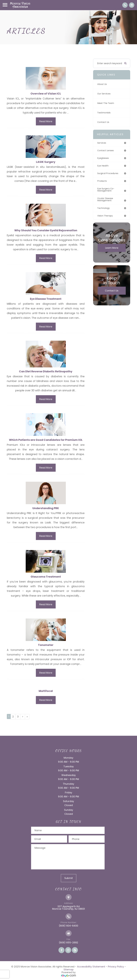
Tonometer (46, 646)
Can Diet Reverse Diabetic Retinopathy (46, 372)
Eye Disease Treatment (46, 299)
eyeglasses (104, 158)
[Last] (27, 718)
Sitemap (69, 971)
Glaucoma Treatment (46, 578)
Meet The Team (106, 103)
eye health (103, 166)
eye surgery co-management (107, 191)
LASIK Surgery (46, 162)
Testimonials (105, 113)
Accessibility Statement (91, 968)
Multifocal (46, 692)
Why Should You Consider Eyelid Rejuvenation (46, 231)
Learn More (112, 250)
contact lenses (106, 151)
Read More (46, 121)
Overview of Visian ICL (46, 94)
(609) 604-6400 (68, 927)
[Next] (23, 718)
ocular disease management (106, 201)
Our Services (104, 94)
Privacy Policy (116, 968)
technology (104, 210)
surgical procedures (109, 174)
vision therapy (106, 217)
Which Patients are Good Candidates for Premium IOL (46, 441)
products (102, 182)
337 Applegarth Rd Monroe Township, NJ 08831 (68, 909)
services (102, 143)
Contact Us (104, 122)
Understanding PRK (46, 509)
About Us (102, 84)
